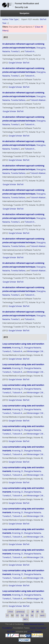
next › (43, 615)
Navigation (24, 13)
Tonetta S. (15, 51)
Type (16, 19)
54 (22, 615)
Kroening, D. (18, 348)
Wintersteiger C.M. (35, 351)
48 (33, 612)
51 (7, 615)
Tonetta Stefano (18, 100)
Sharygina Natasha (33, 348)
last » (26, 619)
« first (10, 612)
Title (11, 19)
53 (17, 615)
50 (42, 612)
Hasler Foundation (38, 628)
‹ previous (20, 612)
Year (4, 23)
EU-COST (11, 632)
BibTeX (43, 19)
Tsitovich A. (30, 51)
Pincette (38, 632)
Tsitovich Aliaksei (38, 100)
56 (32, 615)
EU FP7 (31, 632)
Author (5, 19)
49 (37, 612)
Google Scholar (15, 63)
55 (27, 615)
